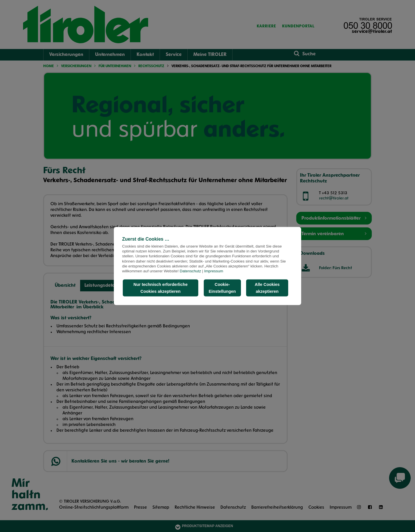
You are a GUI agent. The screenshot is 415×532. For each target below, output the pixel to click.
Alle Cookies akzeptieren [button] (267, 288)
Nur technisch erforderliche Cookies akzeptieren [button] (161, 288)
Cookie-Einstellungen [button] (222, 288)
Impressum (214, 271)
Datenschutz (190, 271)
